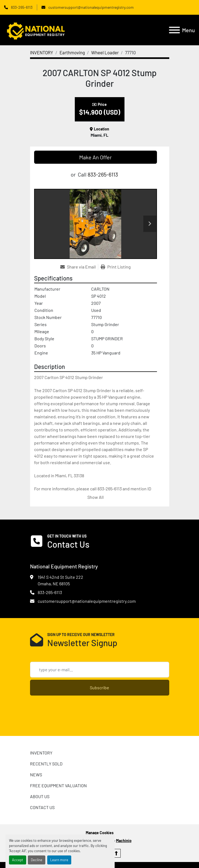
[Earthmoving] (72, 52)
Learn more (59, 860)
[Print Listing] (116, 267)
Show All (96, 497)
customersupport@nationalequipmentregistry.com (91, 7)
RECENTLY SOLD (46, 764)
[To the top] (116, 853)
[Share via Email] (79, 267)
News (36, 775)
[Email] (100, 670)
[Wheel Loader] (105, 52)
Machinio (124, 841)
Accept (18, 860)
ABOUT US (40, 796)
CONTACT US (42, 807)
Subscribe (99, 687)
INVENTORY (41, 753)
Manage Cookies (100, 833)
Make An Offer (95, 157)
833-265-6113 (21, 7)
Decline (37, 860)
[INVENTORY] (42, 52)
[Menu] (174, 30)
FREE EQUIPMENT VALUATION (58, 785)
